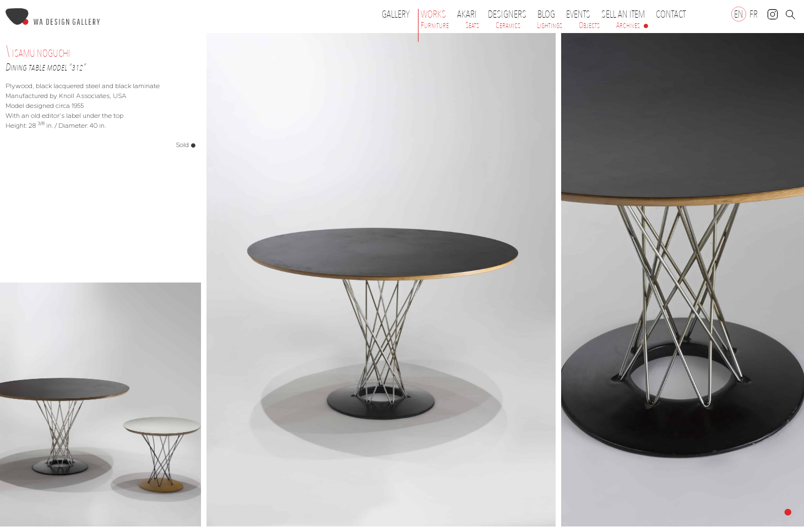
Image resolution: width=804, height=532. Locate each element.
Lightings (550, 25)
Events (581, 14)
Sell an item (623, 14)
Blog (546, 14)
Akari (467, 14)
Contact (671, 14)
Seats (472, 25)
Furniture (435, 25)
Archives (628, 25)
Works (436, 14)
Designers (510, 14)
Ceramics (508, 25)
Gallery (396, 14)
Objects (589, 25)
